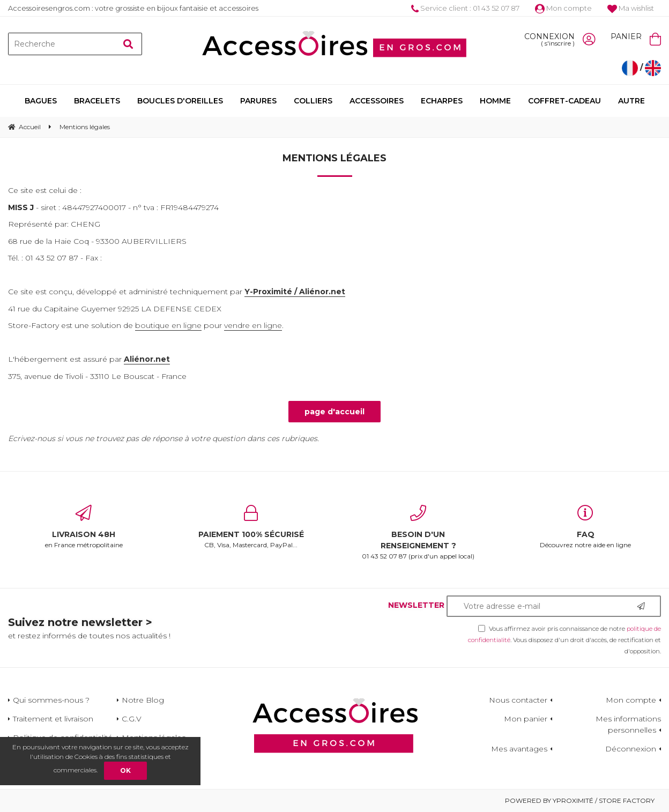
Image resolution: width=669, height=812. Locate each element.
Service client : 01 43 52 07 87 (465, 8)
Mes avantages (519, 749)
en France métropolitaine (84, 527)
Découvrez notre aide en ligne (585, 527)
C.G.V (132, 719)
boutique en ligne (168, 325)
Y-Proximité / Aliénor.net (295, 292)
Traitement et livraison (53, 719)
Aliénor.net (147, 359)
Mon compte (563, 8)
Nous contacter (518, 700)
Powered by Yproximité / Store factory (580, 800)
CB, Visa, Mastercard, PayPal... (251, 527)
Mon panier (526, 719)
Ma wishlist (631, 8)
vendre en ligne (253, 325)
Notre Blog (143, 700)
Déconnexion (631, 749)
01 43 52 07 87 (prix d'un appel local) (418, 532)
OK (125, 770)
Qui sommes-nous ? (51, 700)
